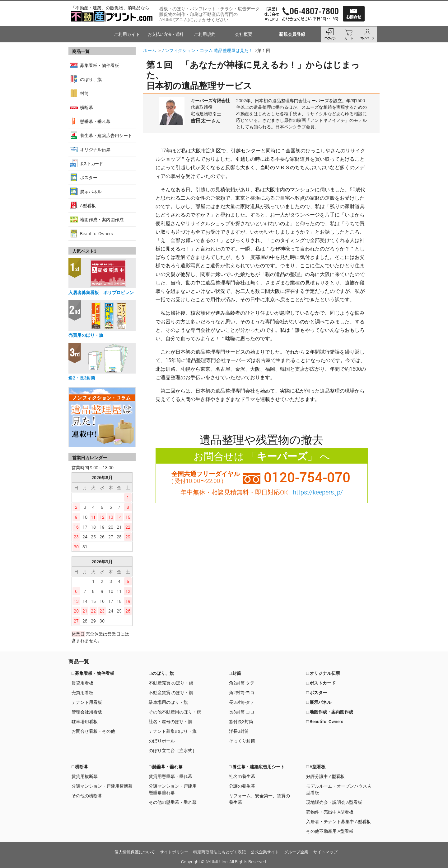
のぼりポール (162, 741)
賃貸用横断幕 (85, 776)
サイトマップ (325, 852)
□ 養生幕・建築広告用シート (257, 767)
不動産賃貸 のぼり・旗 (171, 692)
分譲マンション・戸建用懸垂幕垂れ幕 (173, 789)
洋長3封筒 (239, 731)
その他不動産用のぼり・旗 (175, 712)
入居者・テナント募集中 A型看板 (338, 821)
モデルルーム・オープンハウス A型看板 (338, 789)
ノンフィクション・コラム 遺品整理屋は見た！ (207, 50)
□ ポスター (317, 692)
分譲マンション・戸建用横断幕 (102, 786)
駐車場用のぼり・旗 (168, 702)
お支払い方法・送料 (166, 34)
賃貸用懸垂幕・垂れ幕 (170, 776)
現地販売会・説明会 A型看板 (334, 802)
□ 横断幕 (80, 767)
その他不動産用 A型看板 (330, 831)
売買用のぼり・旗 (86, 335)
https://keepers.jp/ (318, 492)
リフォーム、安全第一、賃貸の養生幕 (259, 799)
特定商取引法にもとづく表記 (219, 852)
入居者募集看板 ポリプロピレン (101, 292)
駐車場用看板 (85, 721)
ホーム (150, 50)
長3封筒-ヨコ (242, 712)
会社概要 (244, 34)
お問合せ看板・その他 (93, 731)
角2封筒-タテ (242, 683)
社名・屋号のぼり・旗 (170, 721)
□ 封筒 (235, 673)
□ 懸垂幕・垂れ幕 (166, 767)
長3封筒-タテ (242, 702)
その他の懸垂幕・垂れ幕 (173, 802)
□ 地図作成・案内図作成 (330, 712)
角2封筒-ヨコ (242, 692)
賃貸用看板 (82, 683)
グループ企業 (296, 852)
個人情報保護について (135, 852)
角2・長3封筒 (82, 378)
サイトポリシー (174, 852)
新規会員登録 (292, 34)
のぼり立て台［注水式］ (173, 750)
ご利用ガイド (127, 34)
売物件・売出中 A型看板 (330, 812)
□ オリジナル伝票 (323, 673)
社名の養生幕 (242, 776)
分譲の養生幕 (242, 786)
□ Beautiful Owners (325, 721)
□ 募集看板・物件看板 (93, 673)
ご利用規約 (205, 34)
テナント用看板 (87, 702)
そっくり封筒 (242, 741)
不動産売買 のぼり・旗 (171, 683)
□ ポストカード (321, 683)
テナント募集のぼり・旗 (173, 731)
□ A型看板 (316, 767)
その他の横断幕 (87, 796)
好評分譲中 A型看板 (325, 776)
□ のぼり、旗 (161, 673)
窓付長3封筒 (241, 721)
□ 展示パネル (319, 702)
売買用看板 (82, 692)
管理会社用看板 (87, 712)
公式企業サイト (265, 852)
